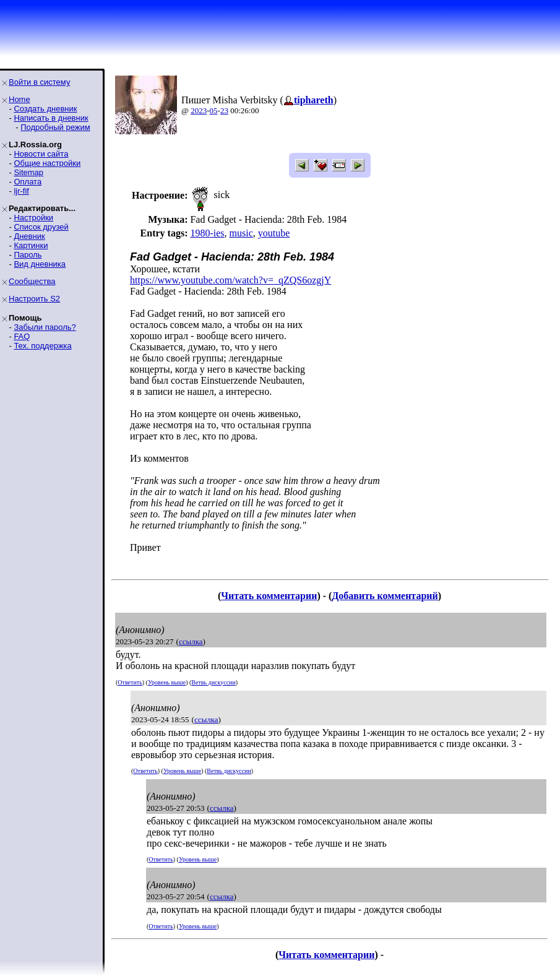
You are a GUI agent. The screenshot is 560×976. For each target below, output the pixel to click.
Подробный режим (55, 127)
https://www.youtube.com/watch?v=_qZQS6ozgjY (230, 280)
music (241, 233)
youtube (274, 233)
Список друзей (41, 227)
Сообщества (32, 281)
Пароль (28, 255)
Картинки (31, 245)
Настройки (33, 218)
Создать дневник (45, 109)
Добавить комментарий (385, 596)
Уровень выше (167, 682)
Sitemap (28, 172)
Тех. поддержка (42, 346)
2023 (199, 110)
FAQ (22, 336)
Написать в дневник (51, 118)
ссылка (191, 641)
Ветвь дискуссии (213, 682)
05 (214, 110)
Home (19, 99)
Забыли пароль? (45, 327)
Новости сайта (41, 154)
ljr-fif (21, 191)
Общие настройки (47, 163)
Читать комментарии (269, 596)
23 (224, 110)
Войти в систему (39, 82)
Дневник (29, 236)
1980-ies (207, 233)
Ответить (130, 682)
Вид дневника (40, 264)
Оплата (28, 182)
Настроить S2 (34, 299)
